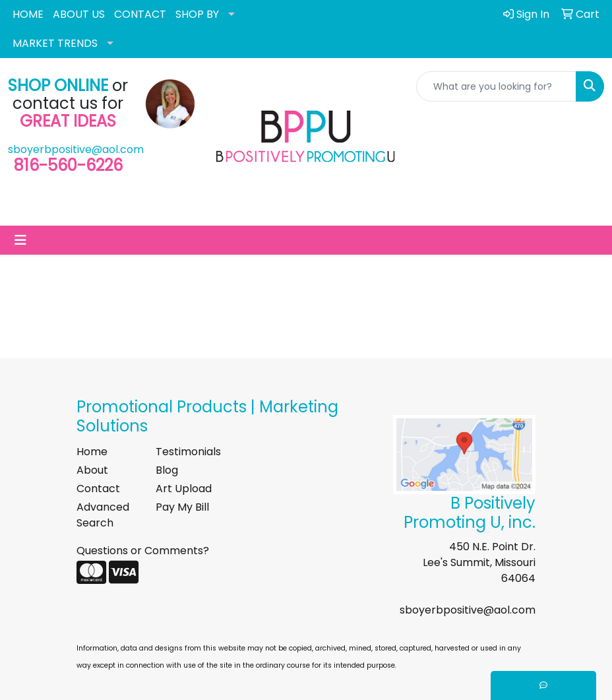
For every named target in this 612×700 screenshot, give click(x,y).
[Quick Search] (496, 86)
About (92, 470)
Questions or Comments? (143, 551)
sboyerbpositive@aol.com (76, 149)
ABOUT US (79, 14)
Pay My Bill (182, 507)
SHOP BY (197, 14)
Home (92, 452)
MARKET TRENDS (55, 43)
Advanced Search (103, 515)
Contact (98, 489)
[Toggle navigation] (20, 240)
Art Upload (184, 489)
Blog (167, 470)
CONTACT (140, 14)
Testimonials (187, 452)
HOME (28, 14)
